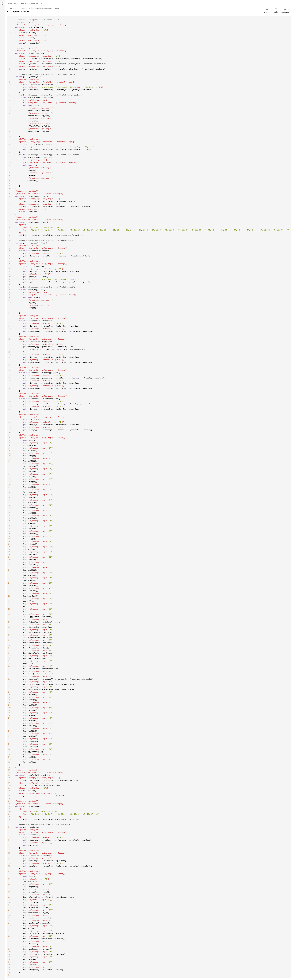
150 (10, 406)
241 (10, 643)
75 (10, 212)
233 (10, 622)
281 (10, 746)
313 (10, 830)
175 (10, 471)
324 (10, 858)
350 (10, 926)
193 (10, 518)
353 (10, 933)
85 (10, 238)
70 (10, 199)
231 (10, 617)
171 (10, 461)
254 (10, 676)
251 (10, 669)
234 (10, 624)
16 (10, 59)
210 (10, 562)
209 (10, 560)
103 (10, 284)
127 (10, 347)
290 (10, 770)
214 (10, 573)
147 (10, 399)
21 (10, 71)
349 (10, 923)
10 (10, 43)
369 (10, 975)
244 (10, 650)
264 (10, 702)
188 (10, 505)
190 (10, 510)
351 (10, 928)
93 (10, 258)
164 (10, 443)
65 (10, 186)
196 (10, 526)
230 (10, 614)
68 (10, 194)
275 (10, 731)
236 (10, 630)
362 (10, 957)
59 (10, 170)
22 (10, 74)
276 (10, 733)
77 (10, 217)
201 (10, 539)
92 (10, 256)
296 (10, 785)
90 (10, 251)
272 (10, 723)
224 (10, 598)
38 (10, 116)
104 (10, 287)
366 (10, 967)
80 (10, 225)
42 (10, 126)
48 (10, 142)
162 (10, 438)
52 (10, 152)
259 (10, 689)
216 (10, 578)
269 (10, 715)
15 (10, 56)
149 (10, 404)
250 (10, 666)
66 (10, 188)
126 (10, 344)
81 (10, 227)
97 (10, 269)
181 (10, 487)
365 (10, 965)
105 (10, 290)
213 (10, 570)
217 (10, 580)
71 (10, 201)
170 (10, 458)
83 (10, 232)
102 (10, 282)
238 (10, 635)
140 (10, 380)
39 (10, 118)
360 (10, 952)
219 (10, 586)
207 (10, 554)
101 (10, 279)
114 (10, 313)
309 (10, 819)
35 (10, 108)
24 (10, 79)
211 (10, 565)
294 (10, 780)
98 (10, 271)
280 (10, 744)
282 (10, 749)
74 (10, 209)
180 (10, 484)
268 (10, 713)
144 (10, 391)
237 (10, 632)
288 (10, 765)
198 (10, 531)
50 (10, 147)
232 (10, 619)
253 (10, 674)
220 (10, 588)
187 (10, 502)
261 (10, 695)
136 (10, 370)
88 (10, 245)
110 (10, 303)
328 (10, 868)
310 (10, 822)
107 (10, 295)
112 (10, 308)
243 (10, 648)
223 (10, 596)
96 (10, 266)
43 (10, 129)
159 (10, 430)
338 (10, 894)
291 (10, 772)
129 (10, 352)
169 (10, 456)
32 (10, 100)
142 (10, 386)
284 (10, 754)
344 (10, 910)
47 (10, 139)
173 (10, 466)
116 (10, 318)
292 (10, 775)
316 (10, 837)
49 (10, 144)
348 (10, 920)
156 (10, 422)
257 (10, 684)
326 (10, 863)
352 (10, 931)
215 (10, 575)
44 (10, 131)
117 (10, 321)
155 (10, 419)
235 (10, 627)
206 (10, 552)
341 (10, 902)
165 (10, 445)
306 (10, 811)
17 (10, 61)
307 (10, 814)
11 (10, 46)
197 (10, 528)
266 (10, 708)
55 (10, 160)
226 (10, 604)
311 (10, 824)
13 (10, 51)
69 (10, 196)
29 (10, 92)
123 (10, 336)
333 (10, 881)
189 (10, 508)
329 (10, 871)
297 (10, 788)
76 (10, 214)
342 (10, 905)
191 (10, 513)
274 (10, 728)
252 (10, 671)
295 (10, 783)
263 (10, 700)
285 (10, 757)
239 (10, 637)
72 (10, 204)
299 (10, 793)
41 (10, 123)
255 (10, 679)
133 (10, 362)
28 (10, 90)
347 (10, 918)
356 (10, 941)
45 (10, 134)
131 (10, 357)
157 (10, 425)
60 (10, 173)
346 (10, 915)
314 (10, 832)
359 (10, 949)
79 (10, 222)
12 (10, 48)
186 (10, 500)
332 (10, 879)
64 (10, 183)
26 (10, 84)
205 (10, 549)
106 (10, 292)
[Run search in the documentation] (148, 3)
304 (10, 806)
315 (10, 835)
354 (10, 936)
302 (10, 801)
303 (10, 804)
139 (10, 378)
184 (10, 495)
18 (10, 64)
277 (10, 736)
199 (10, 534)
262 (10, 697)
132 (10, 360)
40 (10, 121)
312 (10, 827)
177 (10, 476)
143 (10, 388)
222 (10, 593)
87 (10, 243)
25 (10, 82)
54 (10, 157)
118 (10, 323)
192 (10, 515)
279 (10, 741)
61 (10, 175)
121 (10, 331)
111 (10, 305)
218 (10, 583)
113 (10, 310)
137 (10, 373)
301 (10, 798)
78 (10, 219)
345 (10, 913)
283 (10, 752)
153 (10, 414)
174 (10, 469)
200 (10, 536)
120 (10, 329)
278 (10, 739)
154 (10, 417)
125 (10, 341)
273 (10, 726)
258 (10, 687)
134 (10, 365)
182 (10, 489)
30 (10, 95)
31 (10, 97)
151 (10, 409)
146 (10, 396)
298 (10, 791)
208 (10, 557)
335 (10, 887)
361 (10, 954)
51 (10, 149)
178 (10, 479)
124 (10, 339)
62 (10, 178)
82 (10, 230)
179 (10, 482)
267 (10, 710)
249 (10, 663)
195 (10, 523)
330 (10, 874)
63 (10, 181)
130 (10, 354)
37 (10, 113)
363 (10, 959)
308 (10, 817)
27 (10, 87)
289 (10, 767)
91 (10, 253)
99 (10, 274)
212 (10, 567)
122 (10, 334)
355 (10, 939)
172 (10, 463)
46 (10, 136)
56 (10, 162)
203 (10, 544)
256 (10, 682)
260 (10, 692)
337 (10, 892)
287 (10, 762)
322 (10, 853)
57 (10, 165)
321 (10, 850)
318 (10, 843)
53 (10, 155)
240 (10, 640)
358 (10, 946)
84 (10, 235)
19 (10, 66)
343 (10, 907)
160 (10, 432)
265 (10, 705)
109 (10, 300)
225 (10, 601)
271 (10, 721)
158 (10, 427)
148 (10, 401)
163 (10, 440)
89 (10, 248)
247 (10, 658)
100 (10, 277)
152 (10, 412)
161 (10, 435)
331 (10, 876)
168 (10, 453)
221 (10, 591)
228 (10, 609)
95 (10, 264)
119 (10, 326)
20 (10, 69)
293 (10, 778)
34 (10, 105)
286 (10, 759)
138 (10, 375)
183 (10, 492)
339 (10, 897)
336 (10, 889)
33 (10, 103)
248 (10, 661)
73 (10, 206)
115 (10, 316)
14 (10, 53)
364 (10, 962)
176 (10, 474)
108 (10, 297)
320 (10, 848)
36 (10, 110)
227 (10, 606)
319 (10, 845)
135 (10, 367)
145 (10, 393)
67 (10, 191)
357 (10, 944)
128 (10, 349)
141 (10, 383)
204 (10, 547)
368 (10, 972)
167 (10, 451)
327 (10, 866)
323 (10, 855)
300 (10, 796)
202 (10, 541)
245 (10, 653)
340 (10, 900)
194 (10, 521)
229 (10, 611)
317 (10, 840)
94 (10, 261)
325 (10, 861)
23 (10, 77)
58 (10, 168)
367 (10, 970)
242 (10, 645)
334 (10, 884)
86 (10, 240)
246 (10, 656)
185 (10, 497)
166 (10, 448)
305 (10, 809)
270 (10, 718)
